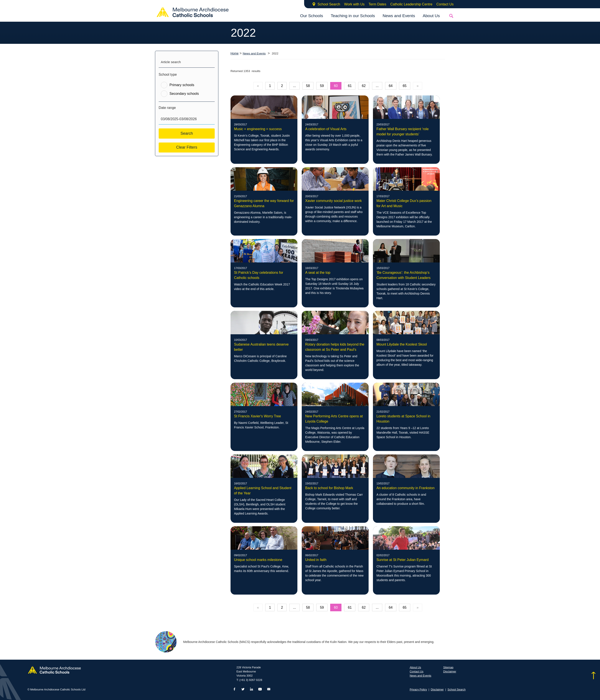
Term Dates (377, 4)
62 (364, 86)
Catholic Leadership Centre (411, 4)
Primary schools (182, 85)
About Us (431, 16)
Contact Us (445, 4)
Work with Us (354, 4)
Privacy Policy (418, 689)
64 (391, 86)
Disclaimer (450, 671)
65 (405, 86)
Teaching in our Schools (353, 16)
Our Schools (312, 16)
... (294, 86)
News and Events (399, 16)
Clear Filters (187, 147)
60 (336, 86)
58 (308, 86)
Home (235, 53)
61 (350, 86)
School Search (329, 4)
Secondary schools (184, 94)
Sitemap (448, 667)
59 (322, 86)
